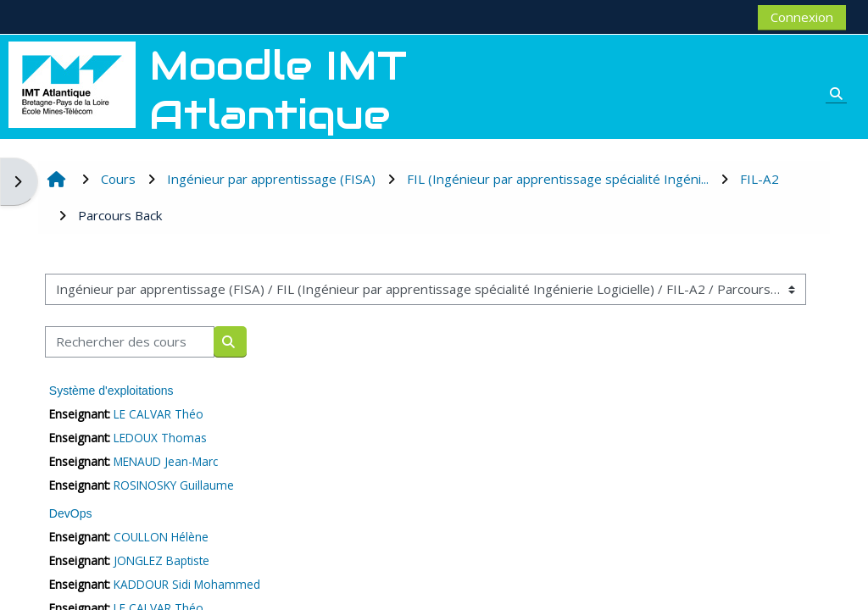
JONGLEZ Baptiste (161, 560)
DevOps (71, 513)
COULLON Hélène (161, 537)
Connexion (802, 17)
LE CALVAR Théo (159, 414)
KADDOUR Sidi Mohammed (187, 584)
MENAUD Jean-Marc (166, 461)
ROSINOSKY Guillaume (174, 485)
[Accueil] (72, 83)
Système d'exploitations (111, 391)
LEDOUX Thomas (160, 438)
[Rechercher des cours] (130, 342)
